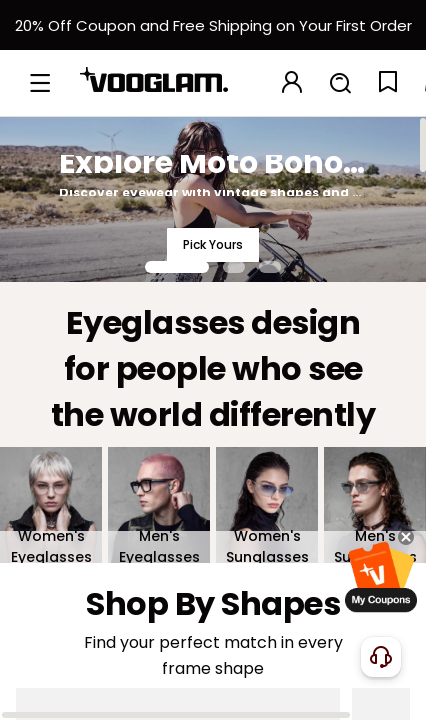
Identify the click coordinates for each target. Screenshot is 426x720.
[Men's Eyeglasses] (159, 505)
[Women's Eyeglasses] (51, 505)
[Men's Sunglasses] (375, 505)
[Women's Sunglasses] (267, 505)
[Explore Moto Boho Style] (213, 199)
